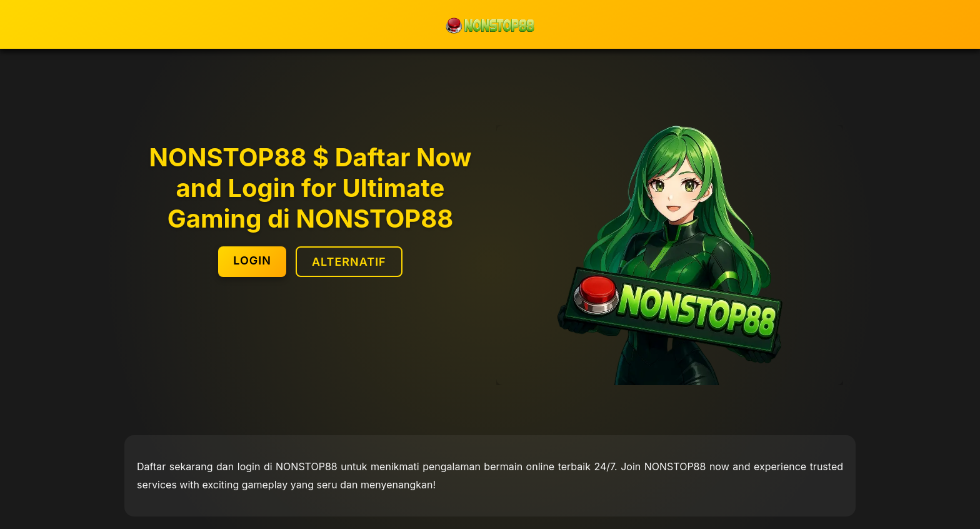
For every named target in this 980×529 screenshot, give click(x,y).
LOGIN (252, 260)
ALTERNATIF (349, 262)
